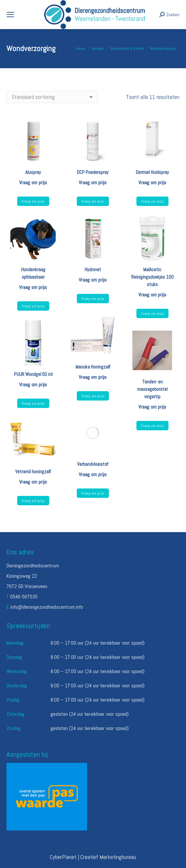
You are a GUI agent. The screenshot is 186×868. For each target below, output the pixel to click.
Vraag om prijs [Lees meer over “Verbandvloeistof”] (93, 493)
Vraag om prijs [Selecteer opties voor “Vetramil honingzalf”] (33, 501)
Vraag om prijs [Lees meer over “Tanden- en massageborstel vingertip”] (152, 426)
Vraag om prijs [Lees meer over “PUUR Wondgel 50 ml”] (33, 403)
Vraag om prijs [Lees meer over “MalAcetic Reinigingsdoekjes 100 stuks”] (152, 314)
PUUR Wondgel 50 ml (33, 374)
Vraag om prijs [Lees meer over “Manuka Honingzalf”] (93, 396)
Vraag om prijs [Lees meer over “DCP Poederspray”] (93, 201)
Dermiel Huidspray (152, 172)
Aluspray (33, 172)
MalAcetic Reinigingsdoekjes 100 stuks (152, 277)
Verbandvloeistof (93, 464)
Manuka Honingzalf (93, 367)
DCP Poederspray (93, 172)
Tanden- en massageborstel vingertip (152, 389)
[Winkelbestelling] (52, 97)
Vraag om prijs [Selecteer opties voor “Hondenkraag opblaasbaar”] (33, 306)
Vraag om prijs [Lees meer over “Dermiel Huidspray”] (152, 201)
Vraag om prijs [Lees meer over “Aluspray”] (33, 201)
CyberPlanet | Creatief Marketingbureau (93, 857)
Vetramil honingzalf (33, 472)
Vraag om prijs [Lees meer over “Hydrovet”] (93, 299)
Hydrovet (93, 269)
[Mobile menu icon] (10, 15)
